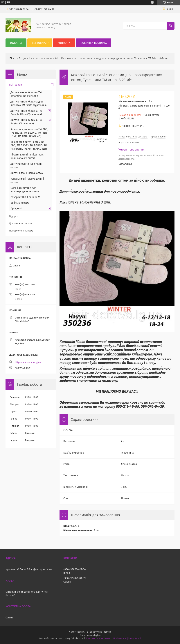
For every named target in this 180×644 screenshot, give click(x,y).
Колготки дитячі (42, 58)
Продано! (24, 58)
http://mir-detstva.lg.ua (28, 362)
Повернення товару (21, 231)
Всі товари (39, 43)
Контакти (64, 43)
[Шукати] (171, 26)
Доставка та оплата (94, 43)
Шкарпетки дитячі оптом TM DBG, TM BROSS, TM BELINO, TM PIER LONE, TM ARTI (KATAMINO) (29, 145)
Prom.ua (107, 632)
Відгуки (14, 216)
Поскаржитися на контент (98, 638)
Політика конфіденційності (127, 638)
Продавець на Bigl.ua (90, 635)
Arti (57, 58)
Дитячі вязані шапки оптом (27, 173)
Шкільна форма (20, 203)
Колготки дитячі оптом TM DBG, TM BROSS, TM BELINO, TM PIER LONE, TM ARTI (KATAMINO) (29, 133)
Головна (16, 43)
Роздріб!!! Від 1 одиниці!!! (25, 197)
